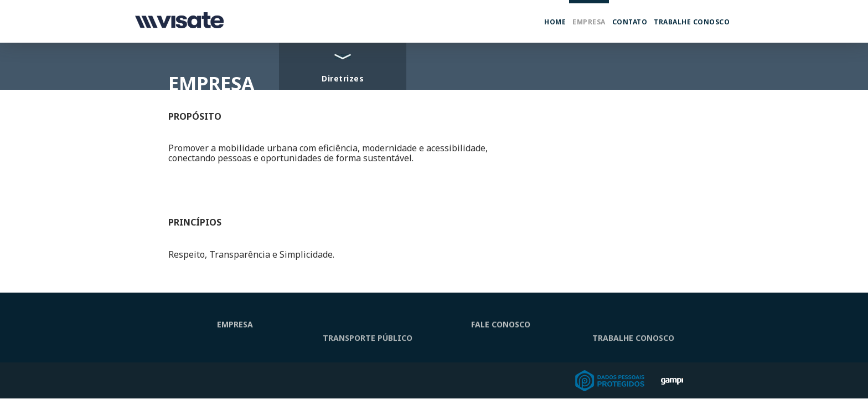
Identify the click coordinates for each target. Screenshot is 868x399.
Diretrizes (343, 78)
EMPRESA (235, 328)
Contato (630, 22)
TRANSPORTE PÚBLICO (368, 348)
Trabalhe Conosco (692, 22)
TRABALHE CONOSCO (633, 348)
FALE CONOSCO (501, 328)
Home (555, 22)
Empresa (589, 22)
